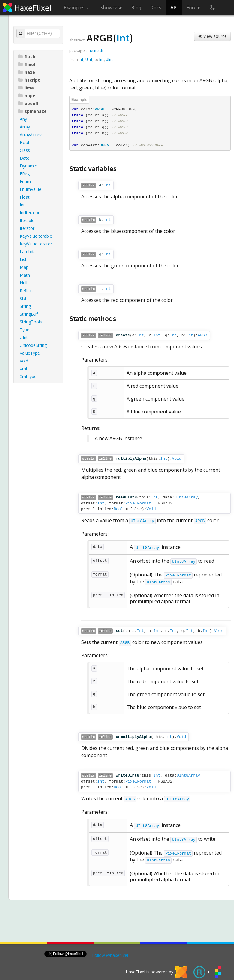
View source (212, 36)
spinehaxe (33, 111)
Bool (24, 142)
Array (25, 127)
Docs (156, 8)
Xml (23, 369)
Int (22, 205)
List (23, 259)
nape (27, 96)
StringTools (31, 322)
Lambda (28, 252)
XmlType (28, 376)
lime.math (94, 50)
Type (25, 330)
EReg (25, 174)
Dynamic (28, 166)
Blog (136, 8)
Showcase (111, 8)
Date (25, 158)
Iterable (27, 220)
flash (27, 57)
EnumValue (31, 189)
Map (24, 267)
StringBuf (29, 314)
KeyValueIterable (36, 236)
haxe (27, 72)
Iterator (27, 228)
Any (23, 119)
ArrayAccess (32, 135)
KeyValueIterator (36, 244)
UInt (24, 337)
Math (25, 275)
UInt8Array (186, 497)
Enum (25, 181)
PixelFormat (138, 503)
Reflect (27, 291)
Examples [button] (76, 8)
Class (25, 150)
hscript (29, 80)
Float (25, 197)
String (25, 306)
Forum (194, 8)
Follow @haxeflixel (110, 955)
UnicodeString (33, 345)
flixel (27, 64)
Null (24, 283)
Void (24, 361)
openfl (28, 103)
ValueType (30, 353)
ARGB (202, 335)
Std (23, 298)
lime (26, 88)
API (174, 8)
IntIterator (30, 213)
